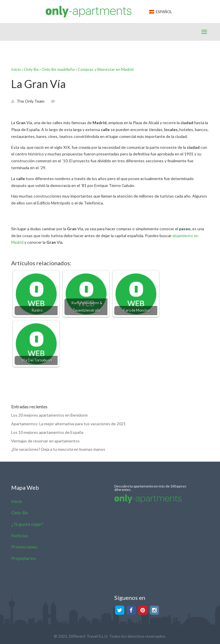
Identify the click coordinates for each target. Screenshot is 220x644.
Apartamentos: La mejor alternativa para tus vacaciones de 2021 (68, 424)
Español (160, 12)
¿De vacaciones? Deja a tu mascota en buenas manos (58, 449)
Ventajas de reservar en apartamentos (45, 441)
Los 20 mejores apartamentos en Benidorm (49, 415)
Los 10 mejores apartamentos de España (47, 432)
